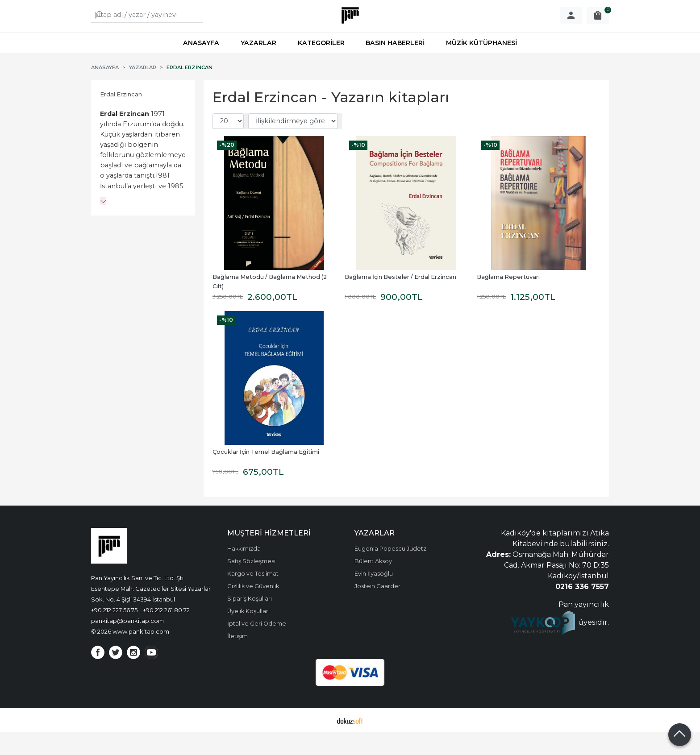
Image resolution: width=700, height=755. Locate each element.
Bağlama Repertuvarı (508, 300)
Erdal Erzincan (121, 117)
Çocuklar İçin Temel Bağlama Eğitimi (266, 475)
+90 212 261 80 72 (166, 633)
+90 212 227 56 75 (114, 633)
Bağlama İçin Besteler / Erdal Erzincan (400, 300)
